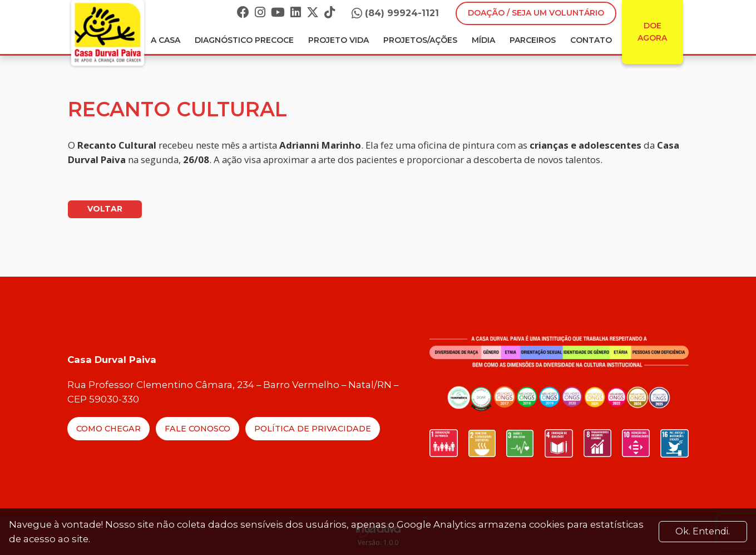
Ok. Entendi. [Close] (703, 531)
